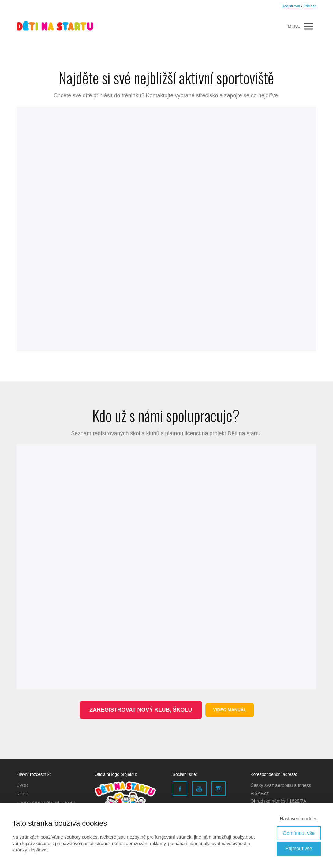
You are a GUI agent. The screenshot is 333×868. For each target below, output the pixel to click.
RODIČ (23, 794)
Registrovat (291, 6)
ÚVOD (22, 786)
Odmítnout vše (299, 833)
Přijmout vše (299, 849)
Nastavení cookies (299, 819)
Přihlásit (310, 6)
